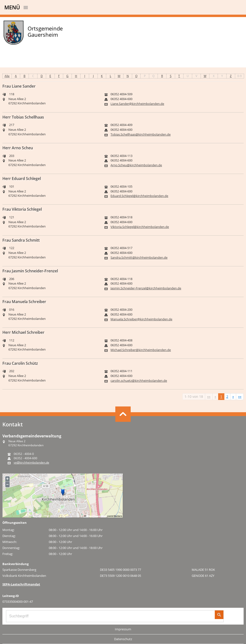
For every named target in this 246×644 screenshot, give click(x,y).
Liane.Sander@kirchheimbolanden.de (137, 104)
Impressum (123, 629)
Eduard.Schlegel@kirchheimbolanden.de (139, 196)
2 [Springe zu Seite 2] (227, 397)
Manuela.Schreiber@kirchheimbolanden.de (141, 319)
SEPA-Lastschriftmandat (21, 584)
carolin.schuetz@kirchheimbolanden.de (139, 381)
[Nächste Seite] (233, 397)
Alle (7, 76)
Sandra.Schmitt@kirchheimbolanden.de (139, 258)
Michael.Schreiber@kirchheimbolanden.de (141, 350)
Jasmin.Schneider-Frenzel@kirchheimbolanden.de (146, 288)
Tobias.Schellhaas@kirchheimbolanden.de (141, 134)
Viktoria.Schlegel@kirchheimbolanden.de (140, 227)
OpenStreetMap (97, 516)
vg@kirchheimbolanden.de (31, 463)
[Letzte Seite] (240, 397)
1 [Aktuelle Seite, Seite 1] (221, 397)
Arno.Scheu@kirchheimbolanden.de (136, 165)
